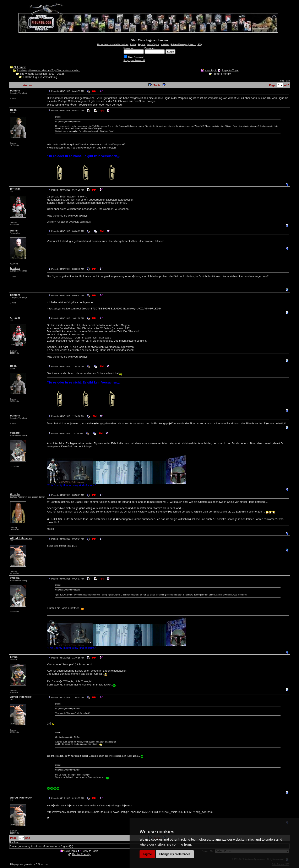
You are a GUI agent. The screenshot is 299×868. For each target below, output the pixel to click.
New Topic (211, 70)
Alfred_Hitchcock (21, 538)
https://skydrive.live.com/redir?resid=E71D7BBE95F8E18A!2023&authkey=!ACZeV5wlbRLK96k (104, 309)
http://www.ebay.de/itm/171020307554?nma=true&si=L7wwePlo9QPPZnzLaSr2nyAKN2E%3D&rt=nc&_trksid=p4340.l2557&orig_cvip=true (130, 812)
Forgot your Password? (134, 60)
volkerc (15, 433)
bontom (15, 91)
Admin (14, 231)
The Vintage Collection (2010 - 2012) (42, 74)
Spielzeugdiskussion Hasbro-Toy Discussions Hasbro (48, 70)
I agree (147, 854)
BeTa (13, 110)
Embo (14, 657)
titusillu (15, 494)
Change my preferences (175, 854)
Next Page (285, 81)
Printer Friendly (222, 74)
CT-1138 (15, 189)
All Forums (20, 67)
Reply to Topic (230, 70)
